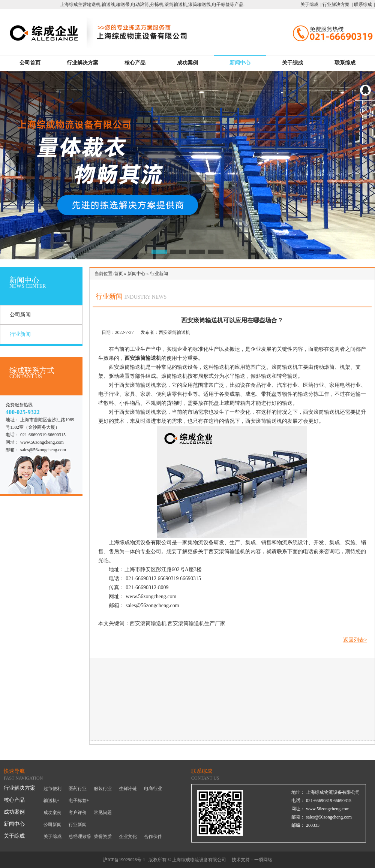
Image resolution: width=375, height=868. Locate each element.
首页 (118, 274)
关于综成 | (311, 4)
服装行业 (103, 789)
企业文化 (128, 837)
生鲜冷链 (128, 789)
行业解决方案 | (337, 4)
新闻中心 (240, 63)
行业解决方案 (82, 63)
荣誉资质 (103, 837)
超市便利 (52, 789)
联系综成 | (364, 4)
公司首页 (30, 63)
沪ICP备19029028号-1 (124, 860)
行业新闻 (20, 334)
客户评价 (78, 813)
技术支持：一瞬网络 (252, 860)
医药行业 (78, 789)
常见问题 (103, 813)
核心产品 (135, 63)
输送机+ (52, 801)
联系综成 (345, 63)
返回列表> (355, 640)
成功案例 (187, 63)
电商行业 (153, 789)
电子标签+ (79, 801)
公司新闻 (20, 315)
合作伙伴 (153, 837)
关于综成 (292, 63)
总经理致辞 (80, 837)
